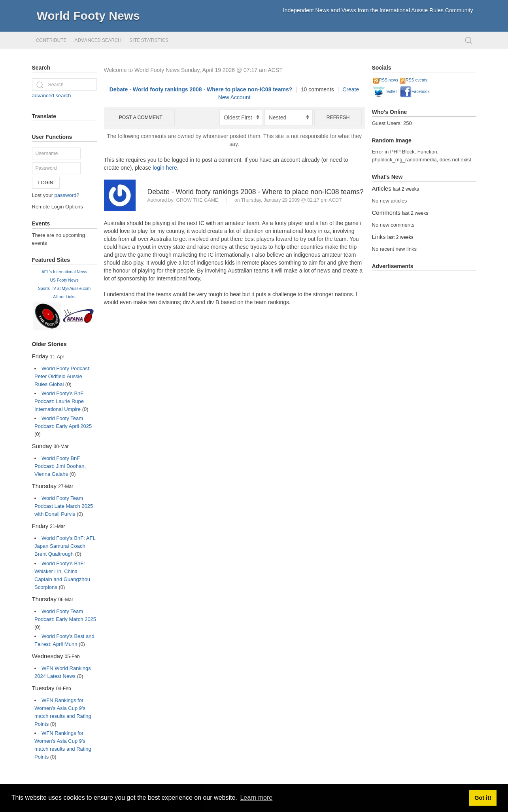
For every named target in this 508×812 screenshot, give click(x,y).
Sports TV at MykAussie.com (64, 289)
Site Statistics (149, 40)
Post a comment (141, 117)
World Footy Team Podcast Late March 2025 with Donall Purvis (64, 506)
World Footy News (88, 16)
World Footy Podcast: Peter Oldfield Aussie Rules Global (62, 376)
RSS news (386, 80)
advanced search (52, 96)
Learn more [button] (256, 798)
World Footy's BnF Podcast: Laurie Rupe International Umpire (59, 401)
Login (46, 183)
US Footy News (64, 280)
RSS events (414, 80)
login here (165, 168)
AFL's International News (64, 272)
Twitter (385, 92)
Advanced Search (98, 40)
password (66, 195)
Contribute (51, 40)
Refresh (338, 117)
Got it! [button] (483, 798)
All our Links (64, 297)
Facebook (415, 92)
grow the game (197, 200)
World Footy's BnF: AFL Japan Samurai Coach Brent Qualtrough (65, 546)
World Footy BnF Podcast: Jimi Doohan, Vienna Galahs (60, 466)
